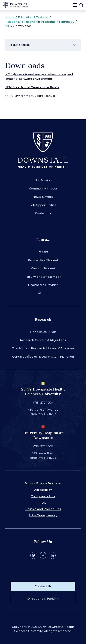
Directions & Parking (43, 599)
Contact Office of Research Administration (43, 357)
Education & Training (33, 17)
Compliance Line (43, 496)
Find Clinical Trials (43, 332)
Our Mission (43, 180)
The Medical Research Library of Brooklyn (43, 348)
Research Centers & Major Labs (43, 340)
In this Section (20, 45)
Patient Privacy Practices (43, 483)
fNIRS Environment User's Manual (30, 96)
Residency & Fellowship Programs (30, 22)
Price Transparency (43, 515)
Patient (43, 252)
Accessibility (43, 490)
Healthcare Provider (43, 285)
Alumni (43, 293)
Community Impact (43, 188)
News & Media (43, 197)
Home (10, 17)
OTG (9, 26)
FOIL (43, 503)
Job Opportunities (43, 205)
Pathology (67, 22)
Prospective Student (43, 260)
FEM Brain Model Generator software (32, 87)
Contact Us (43, 213)
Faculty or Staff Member (43, 277)
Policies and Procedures (43, 509)
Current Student (43, 268)
